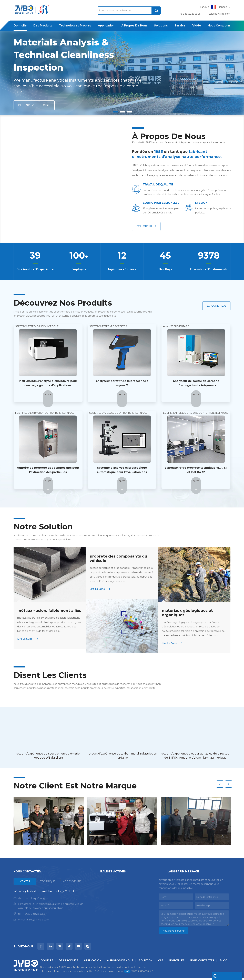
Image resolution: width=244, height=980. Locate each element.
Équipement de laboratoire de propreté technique (196, 413)
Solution (146, 962)
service (180, 26)
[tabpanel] (48, 907)
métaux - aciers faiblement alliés (44, 613)
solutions (161, 26)
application (106, 26)
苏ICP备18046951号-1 (142, 973)
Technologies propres (75, 26)
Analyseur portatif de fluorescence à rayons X (122, 383)
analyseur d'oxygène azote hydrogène (124, 916)
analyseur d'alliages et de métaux (121, 910)
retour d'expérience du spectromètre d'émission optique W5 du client (49, 756)
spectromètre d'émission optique (37, 326)
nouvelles (178, 962)
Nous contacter (219, 26)
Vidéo (197, 26)
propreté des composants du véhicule (119, 559)
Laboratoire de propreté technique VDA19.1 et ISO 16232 (196, 470)
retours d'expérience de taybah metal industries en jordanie (122, 756)
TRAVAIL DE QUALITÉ (158, 185)
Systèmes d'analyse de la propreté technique (118, 413)
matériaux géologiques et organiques (188, 613)
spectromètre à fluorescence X (119, 905)
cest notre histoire (34, 105)
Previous (220, 783)
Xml (58, 973)
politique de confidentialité (78, 973)
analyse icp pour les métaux (118, 927)
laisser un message (221, 977)
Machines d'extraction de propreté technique (45, 413)
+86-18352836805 (190, 14)
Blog (225, 962)
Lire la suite (25, 644)
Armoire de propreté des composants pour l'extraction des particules (48, 470)
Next (229, 783)
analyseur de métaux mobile (117, 932)
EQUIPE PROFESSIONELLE (155, 203)
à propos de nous (134, 26)
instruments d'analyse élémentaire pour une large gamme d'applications (48, 383)
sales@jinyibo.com (220, 14)
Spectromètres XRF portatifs (108, 326)
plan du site (47, 973)
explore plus (146, 227)
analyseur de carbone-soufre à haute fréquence (123, 898)
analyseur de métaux (113, 891)
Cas (162, 962)
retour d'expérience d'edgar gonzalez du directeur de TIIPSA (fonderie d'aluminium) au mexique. (196, 756)
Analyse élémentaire (176, 326)
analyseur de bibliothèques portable (122, 921)
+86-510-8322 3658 (34, 914)
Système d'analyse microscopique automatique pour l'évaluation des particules (122, 470)
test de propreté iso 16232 (116, 885)
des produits (43, 26)
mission (201, 203)
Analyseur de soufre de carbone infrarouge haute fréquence (196, 383)
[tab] (25, 882)
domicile (20, 26)
